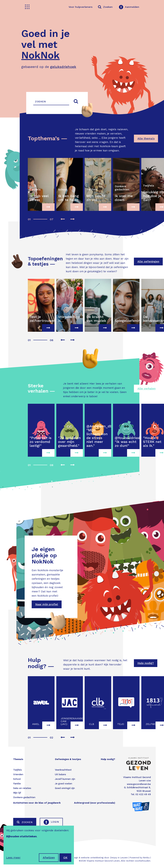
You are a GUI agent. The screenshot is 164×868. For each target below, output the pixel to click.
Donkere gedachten (24, 797)
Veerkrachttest (63, 770)
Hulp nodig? (146, 663)
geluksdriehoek (63, 67)
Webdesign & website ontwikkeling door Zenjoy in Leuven (97, 858)
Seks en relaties (22, 788)
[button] (29, 217)
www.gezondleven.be (139, 784)
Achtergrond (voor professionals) (95, 803)
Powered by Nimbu (140, 858)
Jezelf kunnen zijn (65, 779)
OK (65, 858)
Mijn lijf (17, 793)
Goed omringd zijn (65, 788)
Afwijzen (49, 858)
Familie (17, 784)
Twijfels (18, 770)
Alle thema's (146, 138)
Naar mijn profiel (47, 604)
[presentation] (63, 219)
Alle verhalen (146, 388)
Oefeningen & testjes (68, 759)
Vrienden (18, 774)
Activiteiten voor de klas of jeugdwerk (37, 803)
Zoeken (25, 822)
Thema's (18, 759)
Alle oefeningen (148, 261)
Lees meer (13, 858)
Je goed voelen (64, 784)
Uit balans (60, 774)
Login (51, 822)
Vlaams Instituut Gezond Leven (103, 861)
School (17, 779)
